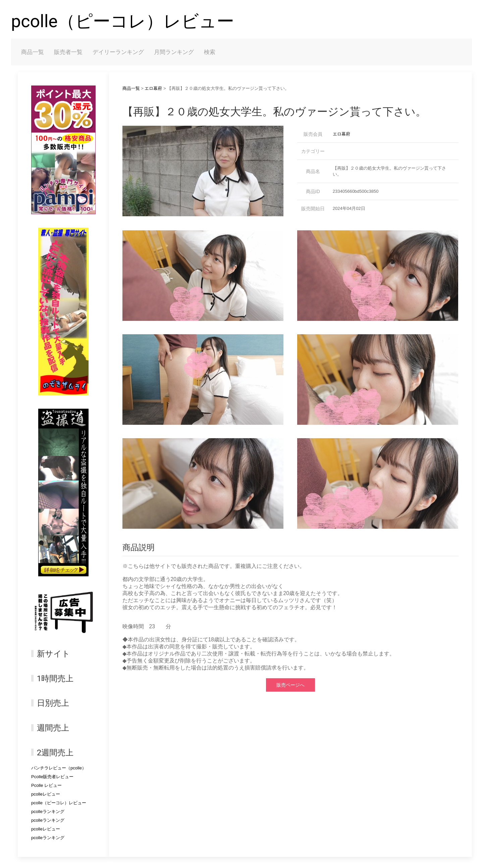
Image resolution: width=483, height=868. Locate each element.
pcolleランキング (48, 812)
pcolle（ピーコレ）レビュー (123, 21)
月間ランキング (174, 52)
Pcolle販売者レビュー (52, 777)
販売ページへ (290, 685)
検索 (210, 52)
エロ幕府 (153, 88)
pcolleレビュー (46, 794)
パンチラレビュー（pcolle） (59, 768)
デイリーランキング (118, 52)
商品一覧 (33, 52)
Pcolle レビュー (46, 785)
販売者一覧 (68, 52)
